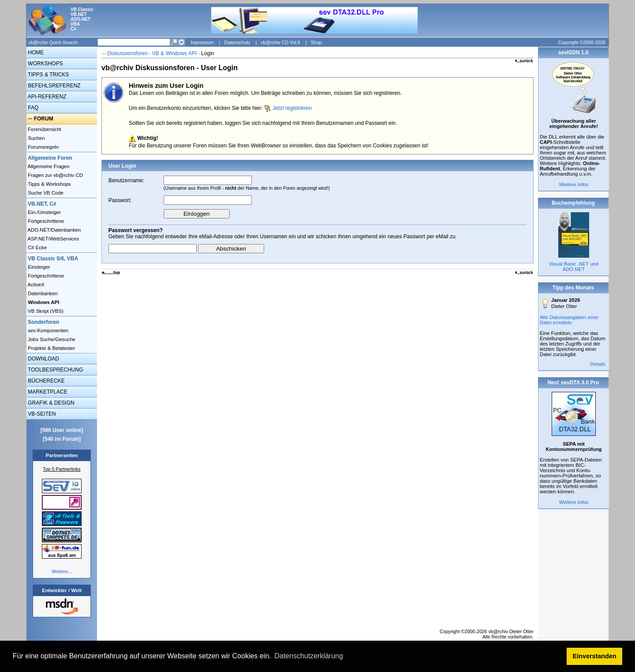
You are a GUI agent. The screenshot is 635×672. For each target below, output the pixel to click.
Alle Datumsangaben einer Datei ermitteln (569, 320)
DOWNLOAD (43, 359)
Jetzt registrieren (292, 108)
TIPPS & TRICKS (48, 75)
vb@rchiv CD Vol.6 (280, 42)
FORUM (44, 119)
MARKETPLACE (47, 392)
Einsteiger (38, 267)
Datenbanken (42, 293)
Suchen (36, 138)
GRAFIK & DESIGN (50, 403)
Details (598, 364)
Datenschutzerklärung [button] (309, 656)
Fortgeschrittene (45, 221)
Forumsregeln (43, 147)
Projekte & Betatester (51, 348)
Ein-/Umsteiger (44, 212)
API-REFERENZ (47, 97)
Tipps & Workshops (49, 184)
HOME (35, 53)
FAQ (32, 108)
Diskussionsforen (127, 53)
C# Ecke (37, 248)
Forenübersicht (44, 129)
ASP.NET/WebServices (53, 239)
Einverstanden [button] (595, 656)
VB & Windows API (174, 53)
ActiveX (35, 285)
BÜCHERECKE (46, 381)
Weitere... (62, 571)
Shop (316, 42)
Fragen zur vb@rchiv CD (55, 175)
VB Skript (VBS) (45, 311)
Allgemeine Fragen (48, 166)
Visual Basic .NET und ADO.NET (574, 267)
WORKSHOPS (45, 64)
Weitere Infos (574, 184)
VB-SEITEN (41, 414)
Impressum (202, 42)
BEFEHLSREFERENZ (54, 86)
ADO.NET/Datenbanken (54, 230)
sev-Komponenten (47, 330)
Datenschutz (237, 42)
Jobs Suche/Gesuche (51, 339)
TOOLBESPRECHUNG (55, 370)
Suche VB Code (45, 193)
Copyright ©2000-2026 (582, 42)
